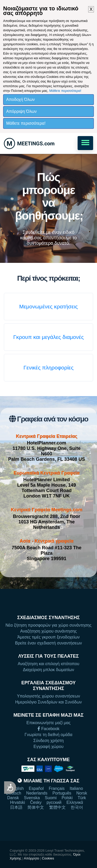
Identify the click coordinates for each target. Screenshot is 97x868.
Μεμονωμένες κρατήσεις (48, 306)
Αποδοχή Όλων (20, 99)
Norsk (82, 793)
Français (57, 788)
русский (54, 802)
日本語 (16, 807)
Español (36, 788)
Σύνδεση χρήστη (48, 741)
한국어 (77, 807)
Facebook (48, 729)
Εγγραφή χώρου (49, 747)
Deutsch (14, 793)
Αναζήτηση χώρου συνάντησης (48, 631)
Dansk (13, 798)
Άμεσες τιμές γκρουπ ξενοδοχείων (48, 637)
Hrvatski (18, 802)
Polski (67, 798)
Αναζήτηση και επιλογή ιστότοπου (48, 664)
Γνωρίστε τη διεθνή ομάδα (48, 735)
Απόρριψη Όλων (21, 111)
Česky (36, 802)
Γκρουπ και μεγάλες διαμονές (48, 337)
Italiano (76, 788)
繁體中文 (57, 807)
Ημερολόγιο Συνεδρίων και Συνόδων (48, 702)
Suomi (51, 798)
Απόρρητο (31, 858)
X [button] (91, 9)
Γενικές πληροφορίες (49, 368)
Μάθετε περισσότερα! (65, 91)
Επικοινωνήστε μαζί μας (48, 723)
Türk (82, 798)
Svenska (32, 798)
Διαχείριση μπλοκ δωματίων (48, 670)
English (17, 788)
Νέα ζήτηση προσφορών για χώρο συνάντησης (48, 625)
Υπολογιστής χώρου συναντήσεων (49, 696)
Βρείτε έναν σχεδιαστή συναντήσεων (48, 643)
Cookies (48, 858)
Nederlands (37, 793)
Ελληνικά (75, 802)
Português (62, 793)
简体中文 (36, 807)
